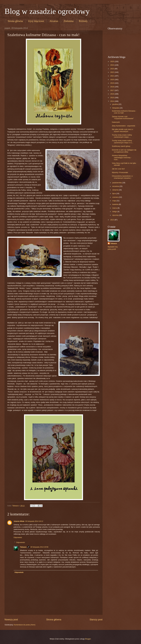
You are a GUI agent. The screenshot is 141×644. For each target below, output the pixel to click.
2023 (112, 69)
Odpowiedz (18, 537)
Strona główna (15, 21)
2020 (112, 80)
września (116, 186)
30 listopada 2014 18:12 (34, 521)
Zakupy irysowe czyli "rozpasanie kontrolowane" (123, 117)
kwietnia (116, 204)
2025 (112, 61)
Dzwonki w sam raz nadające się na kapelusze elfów (124, 151)
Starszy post (96, 620)
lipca (114, 193)
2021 (112, 76)
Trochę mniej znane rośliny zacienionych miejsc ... (122, 136)
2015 (112, 98)
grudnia (115, 104)
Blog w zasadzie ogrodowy (47, 11)
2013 (112, 220)
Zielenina (69, 21)
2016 (112, 94)
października (117, 183)
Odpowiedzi (21, 542)
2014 (112, 101)
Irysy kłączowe (36, 21)
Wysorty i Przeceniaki (120, 172)
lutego (115, 212)
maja (114, 201)
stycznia (116, 215)
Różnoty (83, 21)
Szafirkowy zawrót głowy (121, 146)
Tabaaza (23, 547)
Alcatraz (54, 21)
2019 (112, 83)
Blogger (88, 639)
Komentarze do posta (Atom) (25, 625)
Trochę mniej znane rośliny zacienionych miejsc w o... (123, 142)
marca (115, 208)
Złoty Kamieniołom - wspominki (123, 126)
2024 (112, 65)
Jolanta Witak (19, 521)
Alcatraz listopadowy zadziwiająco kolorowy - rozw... (122, 157)
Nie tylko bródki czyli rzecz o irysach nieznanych (122, 130)
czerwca (116, 197)
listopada (116, 108)
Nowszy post (11, 620)
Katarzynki (116, 122)
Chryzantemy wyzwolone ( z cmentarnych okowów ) (122, 177)
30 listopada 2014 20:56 (39, 547)
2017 (112, 90)
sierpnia (115, 190)
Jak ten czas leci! (118, 169)
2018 (112, 87)
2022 (112, 72)
